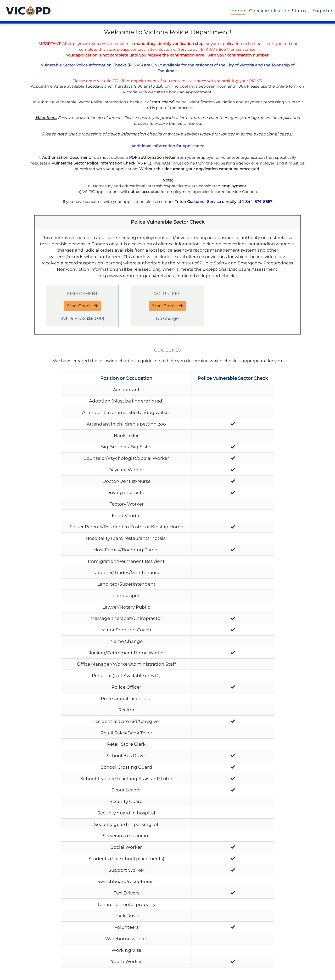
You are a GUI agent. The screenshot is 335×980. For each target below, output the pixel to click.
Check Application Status (278, 11)
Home (238, 11)
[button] (323, 11)
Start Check (82, 306)
